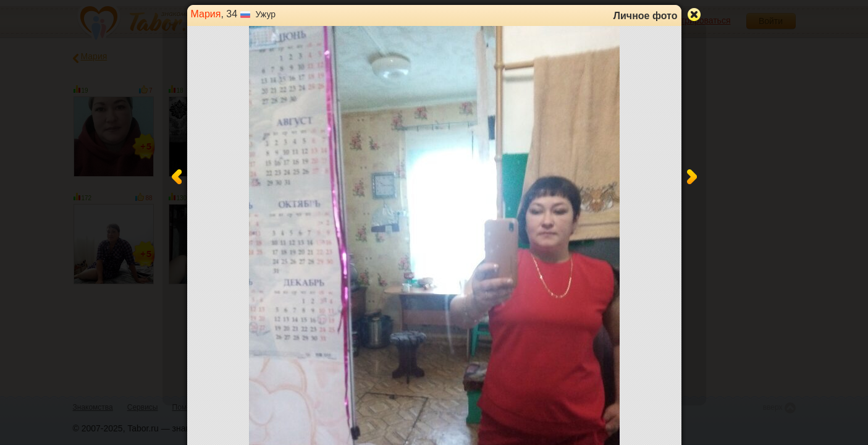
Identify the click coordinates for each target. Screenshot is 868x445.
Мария (206, 14)
